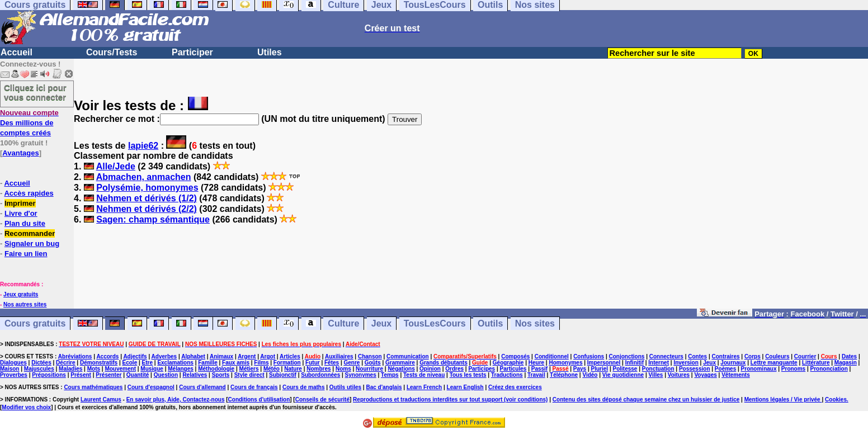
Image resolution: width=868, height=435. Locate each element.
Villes (655, 375)
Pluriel (600, 369)
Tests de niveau (424, 375)
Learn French (424, 387)
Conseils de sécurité (322, 399)
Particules (513, 369)
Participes (482, 369)
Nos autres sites (25, 304)
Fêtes (332, 363)
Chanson (370, 356)
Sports (221, 375)
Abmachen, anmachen (144, 177)
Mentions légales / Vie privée (783, 399)
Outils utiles (345, 387)
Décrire (65, 363)
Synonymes (361, 375)
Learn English (465, 387)
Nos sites (535, 323)
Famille (207, 363)
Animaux (221, 356)
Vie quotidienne (623, 375)
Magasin (846, 363)
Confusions (589, 356)
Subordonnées (320, 375)
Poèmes (725, 369)
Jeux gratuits (21, 294)
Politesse (625, 369)
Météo (272, 369)
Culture (343, 323)
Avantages (20, 153)
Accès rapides (29, 193)
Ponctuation (658, 369)
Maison (10, 369)
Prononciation (829, 369)
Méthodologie (216, 369)
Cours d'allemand (202, 387)
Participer (192, 52)
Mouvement (120, 369)
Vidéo (590, 375)
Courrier (805, 356)
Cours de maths (304, 387)
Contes (697, 356)
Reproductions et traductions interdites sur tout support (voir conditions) (450, 399)
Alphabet (193, 356)
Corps (753, 356)
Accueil (16, 52)
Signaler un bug (32, 243)
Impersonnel (604, 363)
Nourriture (369, 369)
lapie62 (143, 146)
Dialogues (13, 363)
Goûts (373, 363)
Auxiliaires (339, 356)
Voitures (679, 375)
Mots (94, 369)
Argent (247, 356)
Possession (695, 369)
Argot (268, 356)
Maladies (70, 369)
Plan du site (25, 223)
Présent (81, 375)
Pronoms (793, 369)
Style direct (249, 375)
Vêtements (736, 375)
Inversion (686, 363)
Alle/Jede (116, 166)
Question (166, 375)
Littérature (816, 363)
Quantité (138, 375)
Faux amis (236, 363)
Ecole (130, 363)
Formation (287, 363)
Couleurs (777, 356)
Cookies (836, 399)
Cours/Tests (112, 52)
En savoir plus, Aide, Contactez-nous (176, 399)
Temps (390, 375)
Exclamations (175, 363)
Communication (408, 356)
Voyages (705, 375)
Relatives (195, 375)
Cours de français (254, 387)
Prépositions (49, 375)
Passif (539, 369)
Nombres (319, 369)
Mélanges (181, 369)
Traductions (507, 375)
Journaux (733, 363)
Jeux (381, 323)
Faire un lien (26, 254)
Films (261, 363)
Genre (352, 363)
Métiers (249, 369)
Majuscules (39, 369)
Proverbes (14, 375)
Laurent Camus (101, 399)
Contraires (726, 356)
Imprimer (20, 203)
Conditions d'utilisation (259, 399)
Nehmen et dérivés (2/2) (147, 209)
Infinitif (635, 363)
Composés (515, 356)
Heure (536, 363)
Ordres (454, 369)
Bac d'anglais (384, 387)
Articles (290, 356)
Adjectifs (135, 356)
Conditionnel (552, 356)
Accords (107, 356)
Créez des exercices (515, 387)
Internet (659, 363)
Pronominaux (759, 369)
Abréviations (75, 356)
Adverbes (164, 356)
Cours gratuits (35, 323)
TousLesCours (435, 323)
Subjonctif (283, 375)
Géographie (508, 363)
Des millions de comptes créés (29, 123)
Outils (490, 323)
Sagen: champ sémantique (153, 219)
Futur (313, 363)
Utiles (270, 52)
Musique (152, 369)
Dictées (41, 363)
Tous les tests (468, 375)
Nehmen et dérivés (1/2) (147, 198)
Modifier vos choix (26, 407)
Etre (147, 363)
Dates (849, 356)
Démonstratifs (99, 363)
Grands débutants (444, 363)
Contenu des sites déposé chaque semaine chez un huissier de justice (646, 399)
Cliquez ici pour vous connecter (35, 92)
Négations (401, 369)
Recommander (30, 233)
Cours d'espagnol (151, 387)
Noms (343, 369)
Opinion (430, 369)
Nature (293, 369)
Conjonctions (627, 356)
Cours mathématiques (93, 387)
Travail (536, 375)
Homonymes (565, 363)
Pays (580, 369)
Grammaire (400, 363)
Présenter (108, 375)
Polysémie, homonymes (147, 188)
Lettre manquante (774, 363)
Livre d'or (21, 213)
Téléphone (564, 375)
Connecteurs (666, 356)
